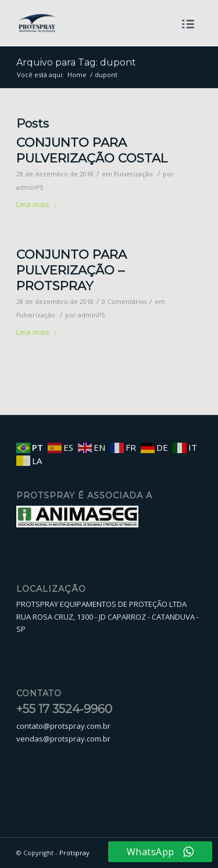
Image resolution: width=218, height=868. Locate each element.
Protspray (74, 853)
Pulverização (133, 174)
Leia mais (39, 204)
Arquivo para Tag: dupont (76, 62)
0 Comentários (124, 302)
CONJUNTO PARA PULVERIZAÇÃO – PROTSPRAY (72, 270)
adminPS (30, 187)
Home (77, 75)
